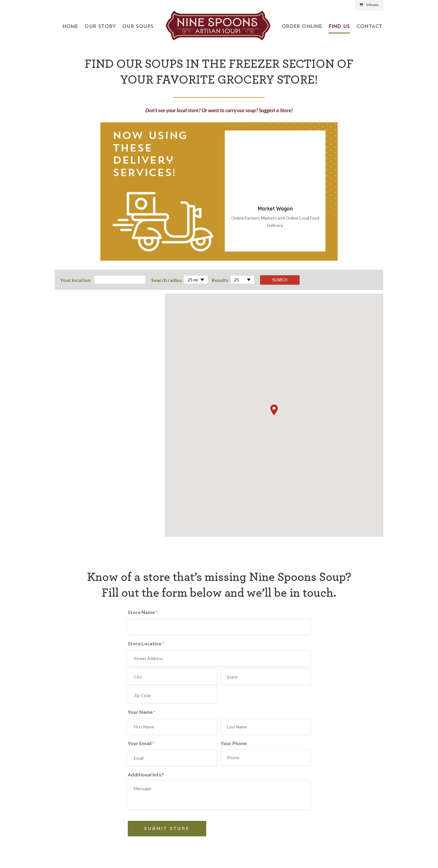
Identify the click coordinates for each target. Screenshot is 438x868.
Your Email (141, 744)
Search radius (167, 280)
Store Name (143, 613)
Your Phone (234, 743)
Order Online (302, 27)
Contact (369, 27)
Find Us (339, 27)
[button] (274, 410)
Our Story (100, 27)
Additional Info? (146, 774)
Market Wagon (275, 209)
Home (70, 27)
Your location (75, 280)
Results (220, 280)
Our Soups (138, 27)
